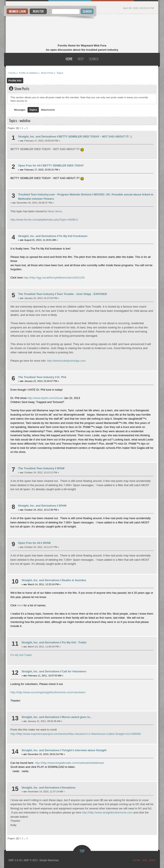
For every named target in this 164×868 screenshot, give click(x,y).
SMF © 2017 (31, 860)
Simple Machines (49, 860)
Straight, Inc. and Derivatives (37, 136)
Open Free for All (29, 165)
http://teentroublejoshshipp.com (66, 361)
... (25, 128)
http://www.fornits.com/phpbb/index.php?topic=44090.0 (44, 220)
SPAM (61, 468)
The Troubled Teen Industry (36, 294)
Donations (69, 788)
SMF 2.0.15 (15, 860)
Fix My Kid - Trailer (74, 642)
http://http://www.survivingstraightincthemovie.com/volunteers (48, 692)
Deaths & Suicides (74, 580)
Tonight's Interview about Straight (84, 750)
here (20, 605)
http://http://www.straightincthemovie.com (107, 812)
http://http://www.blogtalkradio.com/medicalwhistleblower (70, 763)
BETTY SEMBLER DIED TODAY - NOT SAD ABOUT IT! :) (95, 136)
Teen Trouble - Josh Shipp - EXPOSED (82, 294)
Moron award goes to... (77, 717)
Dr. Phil (61, 377)
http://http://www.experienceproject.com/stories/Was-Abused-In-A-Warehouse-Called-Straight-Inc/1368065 (76, 734)
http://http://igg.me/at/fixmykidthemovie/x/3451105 (54, 278)
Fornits (82, 29)
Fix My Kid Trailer (21, 655)
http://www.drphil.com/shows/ (45, 398)
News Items (55, 211)
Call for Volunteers (74, 671)
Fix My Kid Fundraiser (73, 236)
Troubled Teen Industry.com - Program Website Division (55, 194)
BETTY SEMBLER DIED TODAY (63, 165)
